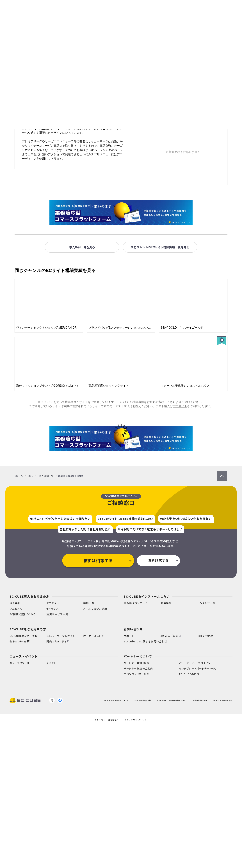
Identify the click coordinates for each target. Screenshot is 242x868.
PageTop (222, 473)
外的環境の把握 (200, 700)
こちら (171, 402)
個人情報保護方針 (143, 700)
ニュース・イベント (24, 656)
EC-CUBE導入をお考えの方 (29, 596)
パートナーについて (138, 656)
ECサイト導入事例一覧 (41, 476)
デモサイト (180, 406)
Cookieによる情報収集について (172, 700)
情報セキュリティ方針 (223, 700)
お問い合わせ (133, 629)
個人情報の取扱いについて (117, 700)
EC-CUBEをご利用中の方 (28, 629)
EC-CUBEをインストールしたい (147, 596)
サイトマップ (100, 720)
